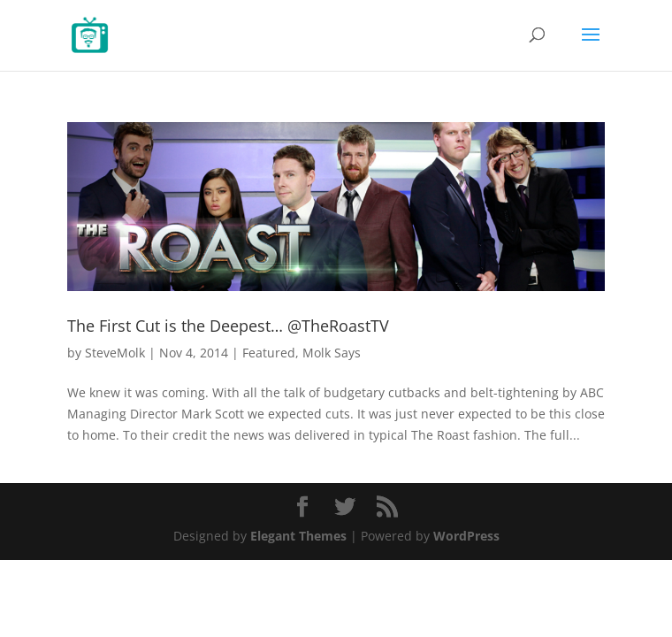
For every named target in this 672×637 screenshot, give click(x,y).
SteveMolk (115, 353)
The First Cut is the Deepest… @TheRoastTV (228, 326)
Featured (269, 353)
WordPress (466, 536)
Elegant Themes (298, 536)
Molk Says (332, 353)
